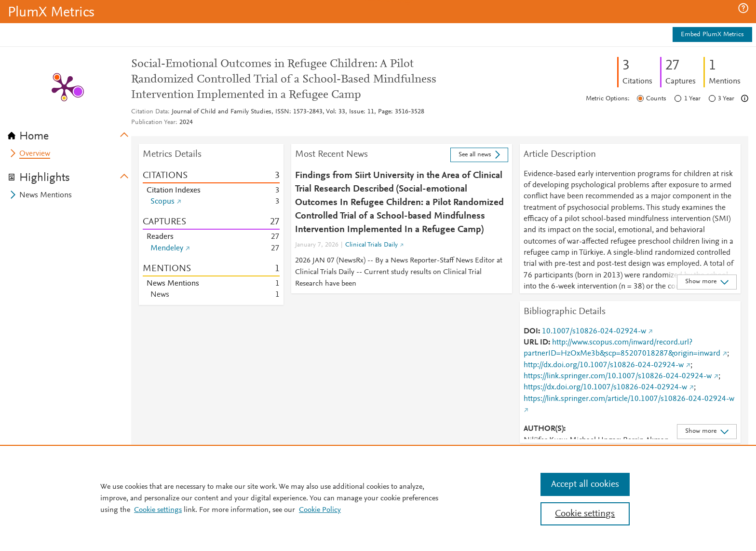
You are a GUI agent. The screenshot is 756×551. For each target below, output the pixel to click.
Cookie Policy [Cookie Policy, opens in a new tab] (320, 510)
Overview (35, 154)
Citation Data (149, 112)
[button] (743, 8)
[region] (378, 498)
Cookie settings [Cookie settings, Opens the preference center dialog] (585, 514)
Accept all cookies (585, 484)
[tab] (69, 133)
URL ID (536, 343)
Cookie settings (158, 510)
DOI (531, 331)
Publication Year (153, 123)
